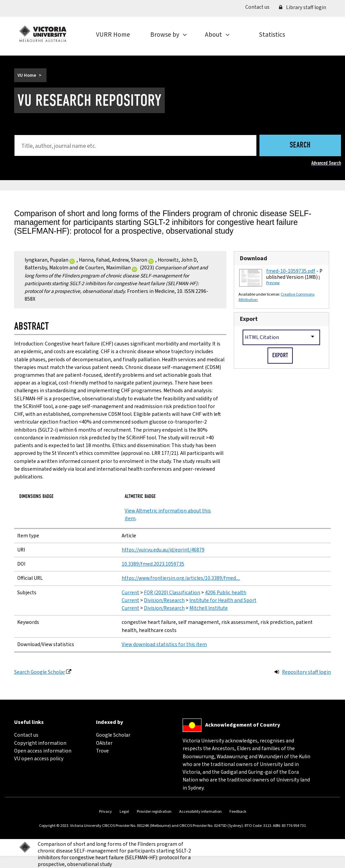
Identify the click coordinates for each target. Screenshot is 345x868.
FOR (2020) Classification (172, 593)
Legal (124, 812)
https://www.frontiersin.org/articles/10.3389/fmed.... (181, 578)
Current (130, 593)
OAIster (104, 743)
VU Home (27, 75)
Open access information (43, 751)
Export (249, 319)
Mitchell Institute (209, 608)
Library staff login (303, 7)
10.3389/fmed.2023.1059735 (153, 564)
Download (254, 258)
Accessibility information (200, 812)
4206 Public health (226, 593)
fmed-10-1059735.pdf (291, 271)
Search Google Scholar (40, 672)
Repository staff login (306, 672)
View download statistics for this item (164, 644)
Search (300, 146)
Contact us (260, 7)
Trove (102, 751)
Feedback (238, 812)
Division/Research (164, 600)
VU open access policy (39, 759)
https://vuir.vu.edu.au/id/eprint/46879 (163, 550)
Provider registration (154, 812)
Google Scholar (113, 735)
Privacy (105, 812)
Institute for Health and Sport (223, 600)
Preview (273, 283)
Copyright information (40, 743)
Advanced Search (326, 163)
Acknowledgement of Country (243, 725)
